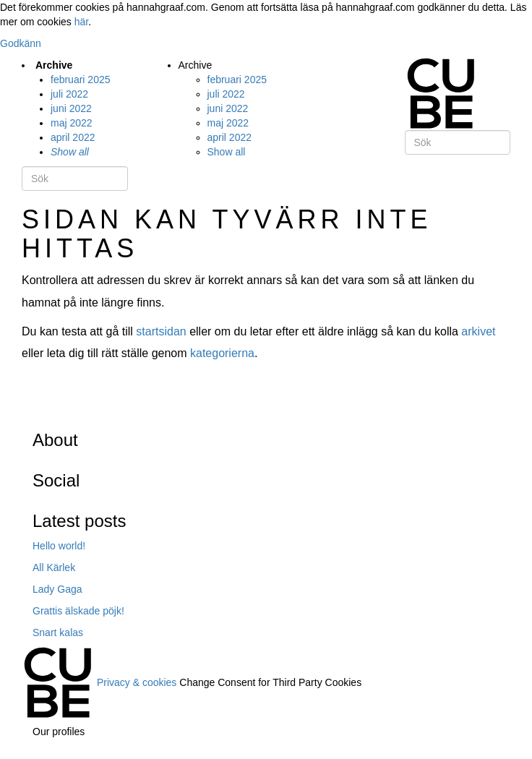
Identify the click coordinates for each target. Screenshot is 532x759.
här (81, 22)
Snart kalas (58, 632)
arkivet (478, 331)
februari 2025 (81, 80)
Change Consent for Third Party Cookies (270, 682)
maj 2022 (72, 123)
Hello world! (59, 546)
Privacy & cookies (137, 682)
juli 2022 (69, 94)
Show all (70, 152)
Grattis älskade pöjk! (78, 611)
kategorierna (222, 353)
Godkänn (21, 43)
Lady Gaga (57, 589)
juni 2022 (71, 108)
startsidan (161, 331)
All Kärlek (54, 567)
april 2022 (73, 137)
